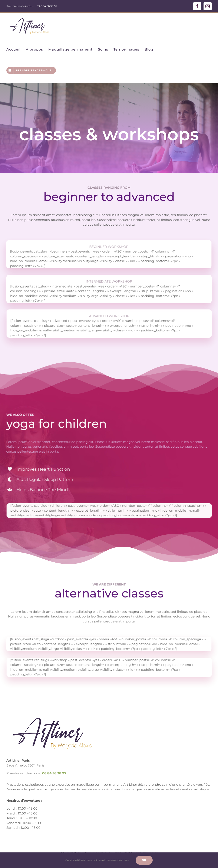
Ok (144, 860)
